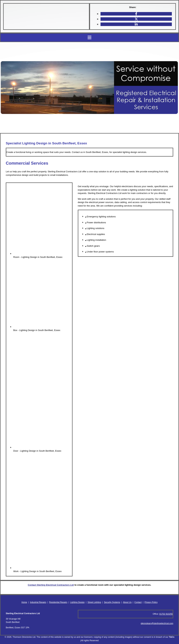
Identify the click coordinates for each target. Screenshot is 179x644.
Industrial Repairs (38, 602)
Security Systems (112, 602)
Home (24, 602)
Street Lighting (94, 602)
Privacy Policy (151, 602)
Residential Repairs (58, 602)
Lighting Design (77, 602)
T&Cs (172, 637)
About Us (127, 602)
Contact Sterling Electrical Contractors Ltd (51, 585)
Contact (138, 602)
